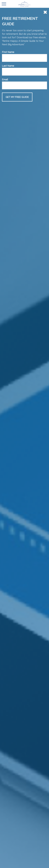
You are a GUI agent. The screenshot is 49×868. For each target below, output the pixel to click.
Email (5, 80)
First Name (8, 52)
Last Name (8, 66)
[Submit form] (17, 97)
